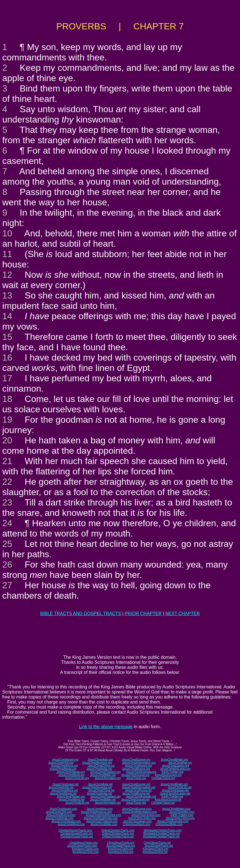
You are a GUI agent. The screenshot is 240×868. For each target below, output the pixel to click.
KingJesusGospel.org (168, 775)
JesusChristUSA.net (61, 787)
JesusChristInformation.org (139, 763)
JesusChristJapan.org (175, 766)
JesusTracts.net (136, 803)
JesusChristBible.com (104, 824)
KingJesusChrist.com (86, 852)
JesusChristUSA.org (61, 763)
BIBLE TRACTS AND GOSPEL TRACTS (81, 614)
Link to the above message (106, 727)
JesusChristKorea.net (138, 790)
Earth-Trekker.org (173, 772)
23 (7, 502)
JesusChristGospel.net (135, 800)
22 (7, 482)
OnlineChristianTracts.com (118, 830)
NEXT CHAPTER (183, 614)
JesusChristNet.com (182, 812)
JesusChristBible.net (103, 800)
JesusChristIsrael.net (65, 784)
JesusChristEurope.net (136, 784)
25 (7, 544)
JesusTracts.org (136, 778)
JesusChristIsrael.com (63, 809)
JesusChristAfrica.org (64, 766)
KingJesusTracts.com (85, 849)
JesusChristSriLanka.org (175, 769)
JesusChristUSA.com (59, 812)
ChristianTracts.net (163, 803)
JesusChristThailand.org (105, 772)
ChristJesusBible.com (169, 824)
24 (7, 523)
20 (7, 440)
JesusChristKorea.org (138, 766)
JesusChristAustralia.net (141, 797)
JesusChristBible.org (103, 775)
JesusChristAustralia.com (173, 821)
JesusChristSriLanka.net (175, 793)
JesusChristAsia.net (100, 784)
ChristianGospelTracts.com (75, 830)
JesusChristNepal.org (63, 769)
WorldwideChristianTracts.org (161, 833)
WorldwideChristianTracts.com (163, 830)
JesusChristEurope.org (136, 760)
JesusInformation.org (108, 778)
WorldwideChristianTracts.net (161, 837)
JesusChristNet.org (180, 763)
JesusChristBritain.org (174, 760)
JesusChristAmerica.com (96, 812)
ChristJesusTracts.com (83, 843)
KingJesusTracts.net (155, 849)
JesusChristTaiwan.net (71, 797)
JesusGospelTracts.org (121, 846)
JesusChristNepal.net (63, 793)
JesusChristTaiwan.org (71, 772)
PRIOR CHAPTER (143, 614)
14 (7, 316)
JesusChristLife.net (180, 787)
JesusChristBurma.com (61, 815)
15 (7, 337)
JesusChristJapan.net (175, 790)
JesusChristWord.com (71, 824)
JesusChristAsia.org (100, 760)
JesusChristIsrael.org (65, 760)
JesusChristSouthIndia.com (101, 818)
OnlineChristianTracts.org (118, 833)
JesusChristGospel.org (135, 775)
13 (7, 295)
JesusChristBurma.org (136, 769)
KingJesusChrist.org (121, 852)
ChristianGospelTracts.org (77, 833)
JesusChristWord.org (71, 775)
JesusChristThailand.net (105, 797)
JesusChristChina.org (101, 766)
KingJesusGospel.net (168, 800)
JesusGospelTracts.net (159, 846)
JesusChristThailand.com (102, 821)
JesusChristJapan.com (137, 821)
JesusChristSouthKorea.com (103, 815)
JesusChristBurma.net (136, 793)
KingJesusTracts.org (121, 849)
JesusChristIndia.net (99, 793)
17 (7, 378)
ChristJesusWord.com (137, 824)
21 (7, 461)
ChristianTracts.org (163, 778)
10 (7, 233)
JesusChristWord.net (72, 800)
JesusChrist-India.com (142, 818)
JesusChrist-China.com (180, 818)
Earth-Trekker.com (182, 815)
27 (7, 585)
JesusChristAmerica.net (97, 787)
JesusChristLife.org (77, 778)
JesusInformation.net (108, 803)
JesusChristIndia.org (99, 769)
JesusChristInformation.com (139, 812)
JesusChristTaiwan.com (66, 821)
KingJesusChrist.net (155, 852)
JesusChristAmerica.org (97, 763)
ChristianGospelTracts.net (77, 837)
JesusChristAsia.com (99, 809)
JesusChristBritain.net (174, 784)
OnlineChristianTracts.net (118, 837)
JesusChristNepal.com (59, 818)
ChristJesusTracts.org (121, 843)
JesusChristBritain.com (176, 809)
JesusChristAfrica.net (64, 790)
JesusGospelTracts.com (82, 846)
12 (7, 275)
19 (7, 420)
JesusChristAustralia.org (141, 772)
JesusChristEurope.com (137, 809)
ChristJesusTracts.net (157, 843)
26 (7, 564)
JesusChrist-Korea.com (146, 815)
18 (7, 399)
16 (7, 357)
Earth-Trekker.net (172, 797)
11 (7, 254)
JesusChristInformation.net (139, 787)
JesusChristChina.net (101, 790)
